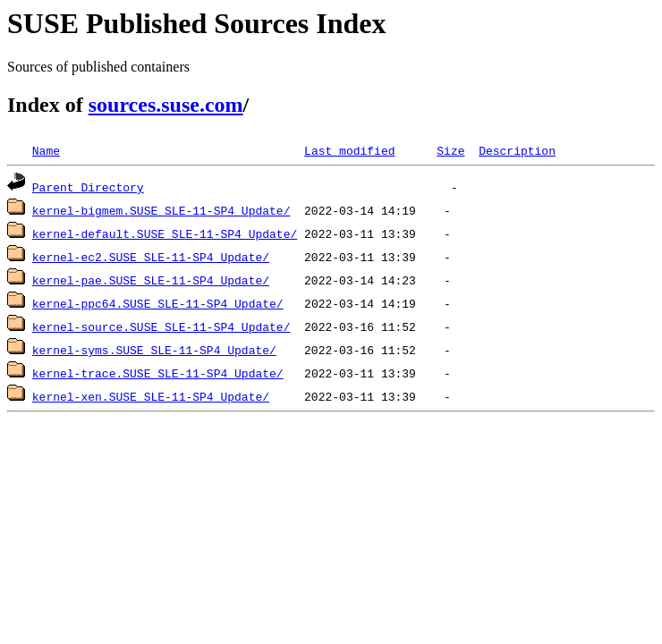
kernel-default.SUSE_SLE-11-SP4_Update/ (165, 233)
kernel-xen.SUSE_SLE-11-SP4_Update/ (151, 396)
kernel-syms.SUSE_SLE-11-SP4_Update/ (154, 350)
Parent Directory (88, 187)
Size (450, 150)
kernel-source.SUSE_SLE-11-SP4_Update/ (161, 326)
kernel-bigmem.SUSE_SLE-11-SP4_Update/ (161, 210)
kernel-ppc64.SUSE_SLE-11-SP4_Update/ (158, 303)
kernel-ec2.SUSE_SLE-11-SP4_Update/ (151, 257)
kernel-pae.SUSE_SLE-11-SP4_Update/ (151, 280)
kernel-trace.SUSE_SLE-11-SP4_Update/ (158, 373)
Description (517, 150)
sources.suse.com (166, 105)
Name (46, 150)
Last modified (349, 150)
